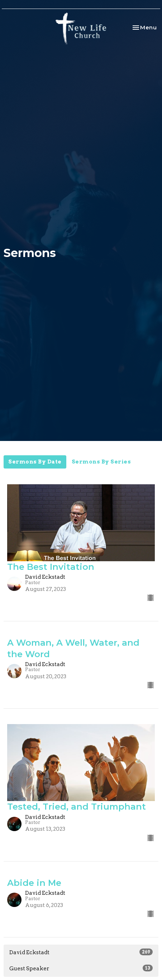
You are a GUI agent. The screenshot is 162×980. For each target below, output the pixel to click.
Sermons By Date (35, 462)
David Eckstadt (81, 952)
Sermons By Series (101, 462)
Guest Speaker (81, 968)
